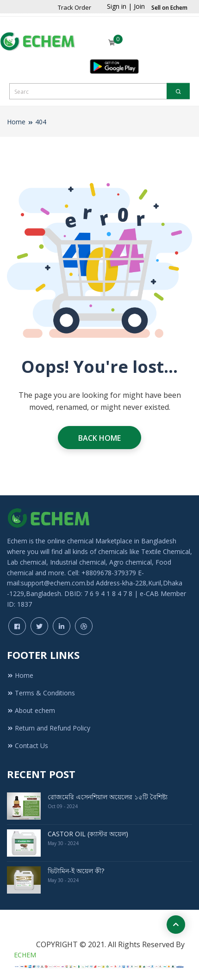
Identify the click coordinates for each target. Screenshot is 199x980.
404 (41, 122)
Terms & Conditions (41, 693)
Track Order (75, 7)
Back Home (99, 438)
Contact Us (28, 746)
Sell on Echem (169, 8)
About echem (31, 710)
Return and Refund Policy (49, 728)
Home (16, 122)
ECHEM (25, 955)
